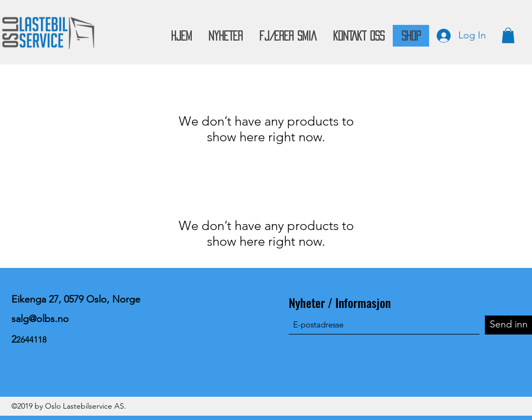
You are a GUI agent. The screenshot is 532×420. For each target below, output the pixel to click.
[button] (508, 35)
